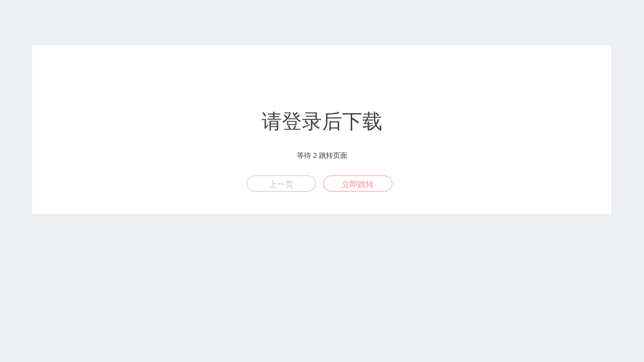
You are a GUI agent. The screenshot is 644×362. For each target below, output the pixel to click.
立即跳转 (358, 184)
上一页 (281, 184)
